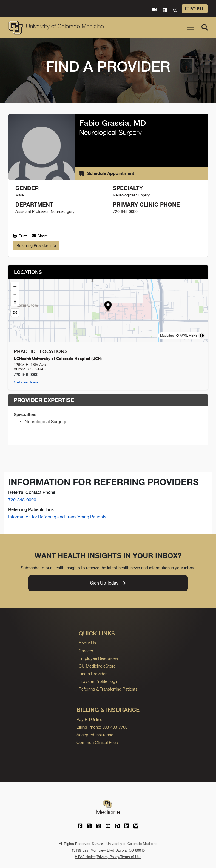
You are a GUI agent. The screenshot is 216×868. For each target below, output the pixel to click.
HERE (193, 336)
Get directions (26, 382)
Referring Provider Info (36, 245)
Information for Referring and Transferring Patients (57, 517)
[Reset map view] (15, 313)
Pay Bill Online (89, 719)
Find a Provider (93, 674)
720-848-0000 (22, 500)
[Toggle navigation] (191, 27)
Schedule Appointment (107, 173)
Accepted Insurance (95, 735)
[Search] (205, 27)
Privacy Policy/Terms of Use (119, 857)
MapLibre (167, 336)
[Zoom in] (15, 286)
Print (20, 236)
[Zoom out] (15, 294)
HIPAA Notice (85, 857)
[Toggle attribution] (202, 336)
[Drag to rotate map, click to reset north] (15, 302)
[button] (108, 307)
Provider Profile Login (99, 681)
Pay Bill (195, 9)
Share (40, 236)
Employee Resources (98, 658)
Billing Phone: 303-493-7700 (102, 727)
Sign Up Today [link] (108, 583)
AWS (184, 336)
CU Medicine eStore (97, 666)
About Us (87, 643)
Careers (86, 651)
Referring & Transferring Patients (108, 689)
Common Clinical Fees (97, 742)
